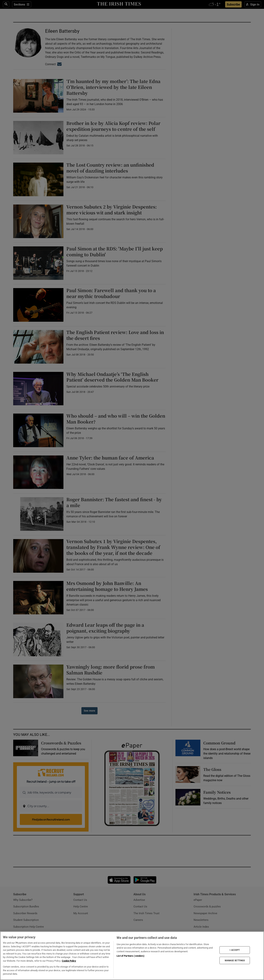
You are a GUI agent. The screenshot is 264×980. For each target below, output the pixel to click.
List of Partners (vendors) (131, 956)
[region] (132, 956)
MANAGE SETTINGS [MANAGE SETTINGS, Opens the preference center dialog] (235, 960)
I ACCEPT (235, 950)
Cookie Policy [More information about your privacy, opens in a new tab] (69, 961)
